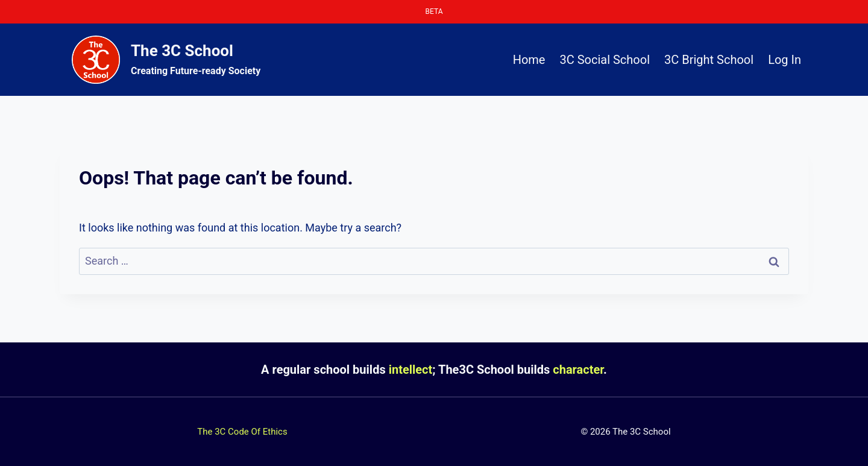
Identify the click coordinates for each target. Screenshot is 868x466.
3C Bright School (709, 60)
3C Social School (605, 60)
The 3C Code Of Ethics (242, 432)
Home (529, 60)
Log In (785, 60)
